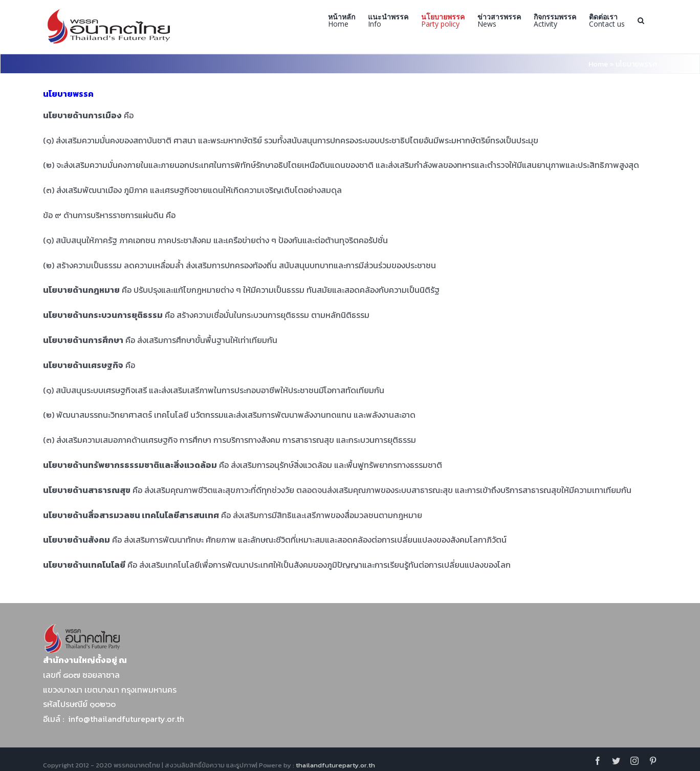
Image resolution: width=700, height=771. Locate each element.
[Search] (641, 20)
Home (598, 64)
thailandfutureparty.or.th (335, 765)
